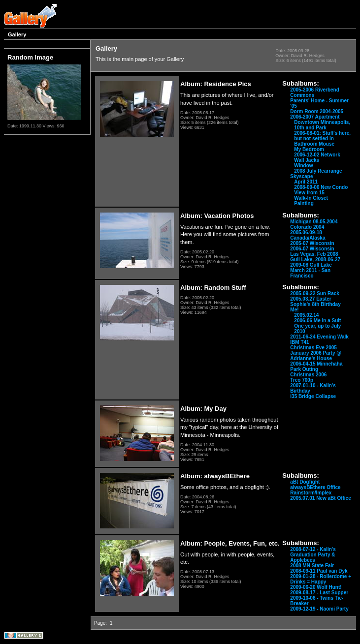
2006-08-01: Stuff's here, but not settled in (322, 136)
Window (303, 166)
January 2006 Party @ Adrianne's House (316, 356)
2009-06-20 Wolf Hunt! (316, 587)
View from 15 (309, 193)
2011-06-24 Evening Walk (319, 337)
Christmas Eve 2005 (313, 348)
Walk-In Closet (311, 198)
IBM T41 (299, 342)
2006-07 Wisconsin (312, 249)
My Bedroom (309, 149)
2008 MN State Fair (312, 566)
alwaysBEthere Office (315, 487)
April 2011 (306, 182)
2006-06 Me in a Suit (317, 321)
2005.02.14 (306, 315)
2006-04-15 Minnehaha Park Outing (316, 367)
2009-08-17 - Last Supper (319, 593)
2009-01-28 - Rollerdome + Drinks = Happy (321, 579)
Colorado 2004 (307, 227)
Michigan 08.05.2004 (314, 222)
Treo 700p (302, 380)
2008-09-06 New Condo (321, 187)
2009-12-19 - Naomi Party (319, 609)
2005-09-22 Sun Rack (315, 293)
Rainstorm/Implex (311, 493)
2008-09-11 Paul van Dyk (319, 571)
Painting (304, 203)
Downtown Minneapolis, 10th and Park (322, 125)
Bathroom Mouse (314, 144)
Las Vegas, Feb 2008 (314, 254)
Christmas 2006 (308, 375)
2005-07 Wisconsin (312, 243)
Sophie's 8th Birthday (315, 304)
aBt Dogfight (305, 482)
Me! (294, 310)
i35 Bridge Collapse (313, 396)
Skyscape (301, 176)
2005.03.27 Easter (311, 299)
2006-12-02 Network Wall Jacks (317, 157)
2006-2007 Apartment (315, 117)
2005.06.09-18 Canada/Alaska (308, 235)
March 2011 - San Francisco (310, 273)
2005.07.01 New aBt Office (320, 498)
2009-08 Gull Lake (311, 265)
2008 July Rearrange (318, 171)
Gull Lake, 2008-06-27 (315, 260)
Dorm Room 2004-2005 (317, 111)
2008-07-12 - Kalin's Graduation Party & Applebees (313, 555)
